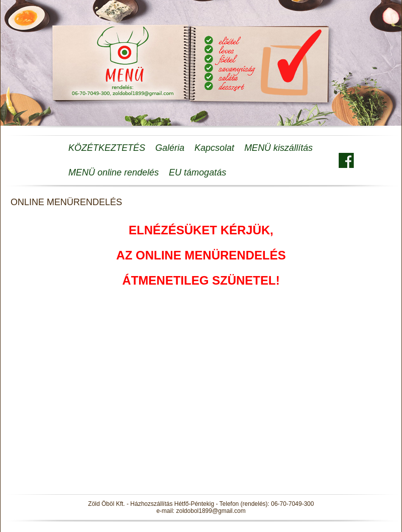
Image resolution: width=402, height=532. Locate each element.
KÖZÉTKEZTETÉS (107, 148)
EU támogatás (197, 172)
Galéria (170, 148)
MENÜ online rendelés (114, 172)
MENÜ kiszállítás (278, 148)
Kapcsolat (214, 148)
